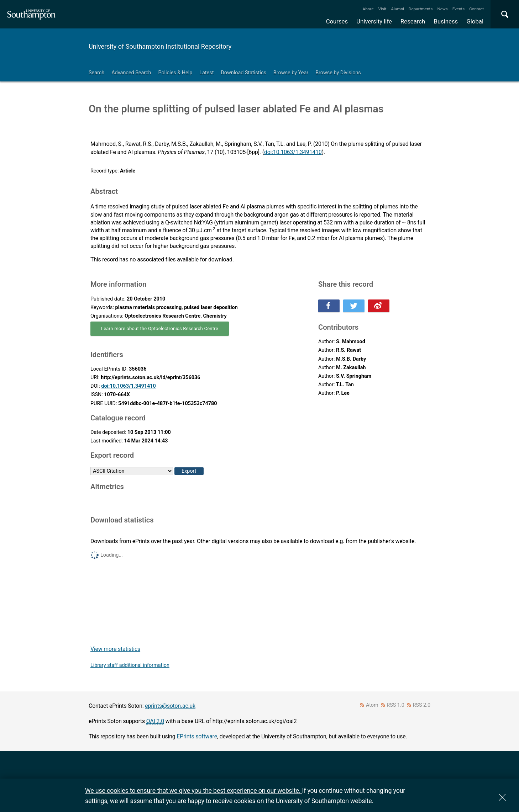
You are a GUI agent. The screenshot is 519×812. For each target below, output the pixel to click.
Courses (337, 21)
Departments (421, 9)
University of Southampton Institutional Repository (160, 46)
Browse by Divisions (338, 73)
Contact (476, 9)
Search (96, 73)
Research (413, 21)
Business (446, 21)
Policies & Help (175, 73)
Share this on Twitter (354, 306)
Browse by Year (291, 73)
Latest (206, 73)
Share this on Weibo (379, 306)
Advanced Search (131, 73)
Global (475, 21)
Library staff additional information (130, 665)
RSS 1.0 (395, 705)
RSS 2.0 (422, 705)
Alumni (397, 9)
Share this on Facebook (329, 306)
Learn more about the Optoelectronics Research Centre (160, 328)
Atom (372, 705)
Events (459, 9)
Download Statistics (243, 73)
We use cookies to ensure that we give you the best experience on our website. (193, 790)
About (368, 9)
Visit (382, 9)
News (442, 9)
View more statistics (115, 649)
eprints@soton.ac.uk (170, 706)
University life (374, 21)
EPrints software (197, 736)
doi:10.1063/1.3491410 (293, 152)
